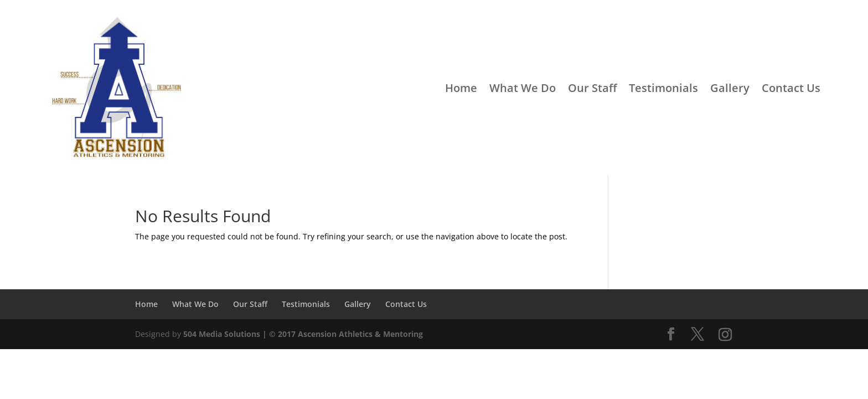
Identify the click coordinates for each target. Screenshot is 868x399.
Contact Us (791, 88)
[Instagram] (725, 335)
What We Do (523, 88)
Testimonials (663, 88)
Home (461, 88)
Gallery (730, 88)
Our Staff (592, 88)
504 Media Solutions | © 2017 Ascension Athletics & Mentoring (303, 334)
